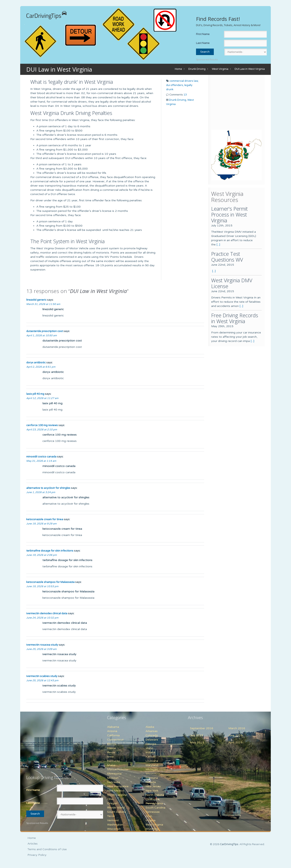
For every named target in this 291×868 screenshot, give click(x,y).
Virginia (150, 820)
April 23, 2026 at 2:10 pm (42, 430)
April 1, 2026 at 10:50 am (42, 335)
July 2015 (197, 735)
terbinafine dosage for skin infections (50, 551)
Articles (33, 844)
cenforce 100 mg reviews (42, 425)
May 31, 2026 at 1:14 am (41, 461)
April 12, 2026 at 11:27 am (42, 398)
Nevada (151, 782)
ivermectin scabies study (42, 676)
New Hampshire (118, 786)
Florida (112, 744)
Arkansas (152, 731)
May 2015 (197, 742)
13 (185, 95)
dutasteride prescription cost (45, 331)
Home (178, 69)
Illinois (111, 752)
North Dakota (155, 795)
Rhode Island (116, 808)
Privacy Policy (37, 855)
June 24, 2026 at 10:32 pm (42, 618)
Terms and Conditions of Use (47, 849)
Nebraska (113, 782)
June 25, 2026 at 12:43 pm (42, 680)
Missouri (113, 778)
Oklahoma (152, 799)
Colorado (152, 735)
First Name (203, 34)
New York (152, 791)
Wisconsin (114, 829)
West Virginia (220, 69)
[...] (218, 245)
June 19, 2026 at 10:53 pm (42, 586)
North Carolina (117, 795)
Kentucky (113, 761)
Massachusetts (117, 769)
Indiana (150, 752)
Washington (115, 825)
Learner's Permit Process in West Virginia (229, 214)
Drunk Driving (197, 69)
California (113, 735)
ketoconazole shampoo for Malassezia (50, 582)
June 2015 (235, 735)
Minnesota (114, 774)
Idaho (149, 748)
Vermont (113, 820)
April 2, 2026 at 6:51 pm (41, 367)
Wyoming (152, 829)
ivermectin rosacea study (42, 645)
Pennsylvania (154, 803)
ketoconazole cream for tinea (45, 519)
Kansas (150, 757)
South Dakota (117, 812)
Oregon (112, 803)
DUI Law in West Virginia (250, 69)
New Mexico (116, 791)
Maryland (152, 765)
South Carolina (155, 808)
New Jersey (153, 786)
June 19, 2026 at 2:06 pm (42, 555)
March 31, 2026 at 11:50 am (43, 304)
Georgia (151, 744)
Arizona (112, 731)
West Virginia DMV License (232, 283)
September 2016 (202, 728)
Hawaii (112, 748)
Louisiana (152, 761)
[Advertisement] (236, 103)
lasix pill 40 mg (35, 394)
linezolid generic (36, 300)
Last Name (203, 43)
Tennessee (153, 812)
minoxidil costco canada (41, 457)
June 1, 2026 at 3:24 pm (41, 492)
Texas (111, 816)
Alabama (113, 727)
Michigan (152, 769)
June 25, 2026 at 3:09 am (41, 649)
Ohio (110, 799)
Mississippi (153, 774)
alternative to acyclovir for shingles (48, 488)
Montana (152, 778)
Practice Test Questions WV (227, 257)
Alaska (150, 727)
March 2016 (237, 728)
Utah (149, 816)
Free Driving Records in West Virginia (235, 318)
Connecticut (115, 740)
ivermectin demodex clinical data (47, 613)
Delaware (152, 740)
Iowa (110, 757)
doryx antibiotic (36, 363)
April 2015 (235, 742)
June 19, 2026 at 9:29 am (41, 524)
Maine (111, 765)
